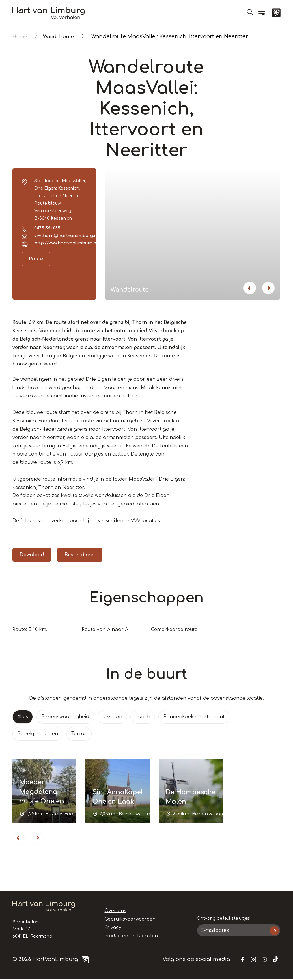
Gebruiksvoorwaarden (127, 921)
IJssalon (112, 717)
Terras (79, 734)
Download (32, 555)
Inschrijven (274, 932)
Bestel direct (80, 555)
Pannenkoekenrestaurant (194, 717)
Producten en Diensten (128, 937)
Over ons (114, 912)
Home (20, 36)
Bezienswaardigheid (65, 717)
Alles (23, 717)
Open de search (250, 12)
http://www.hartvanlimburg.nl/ (67, 243)
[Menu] (262, 13)
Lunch (143, 717)
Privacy (112, 929)
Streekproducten (38, 734)
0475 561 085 (47, 228)
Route (36, 259)
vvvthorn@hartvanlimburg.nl (66, 236)
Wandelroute (62, 36)
